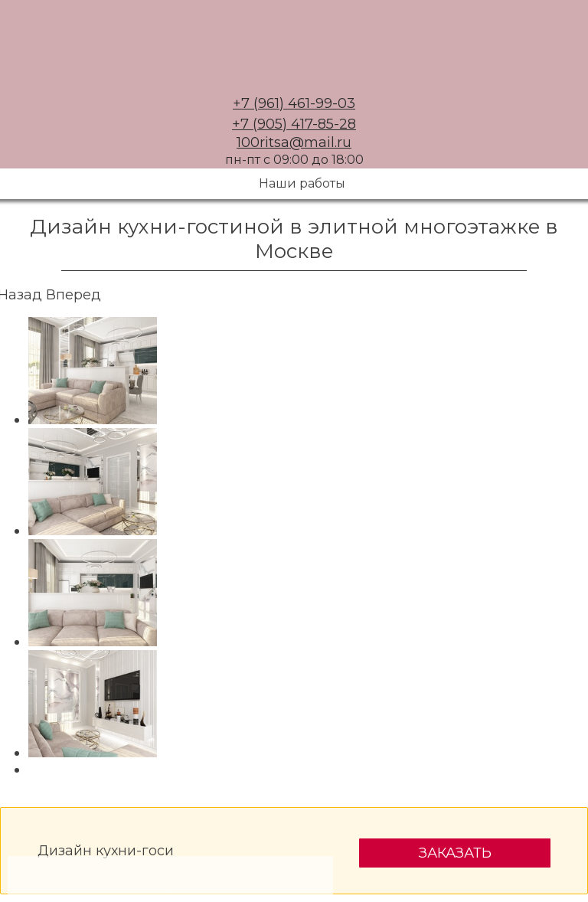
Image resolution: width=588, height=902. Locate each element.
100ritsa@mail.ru (294, 142)
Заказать (455, 853)
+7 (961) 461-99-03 (294, 103)
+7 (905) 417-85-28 (294, 124)
